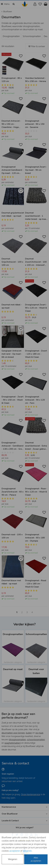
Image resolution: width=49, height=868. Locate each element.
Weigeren (13, 859)
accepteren (15, 851)
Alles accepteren (36, 859)
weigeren (27, 851)
